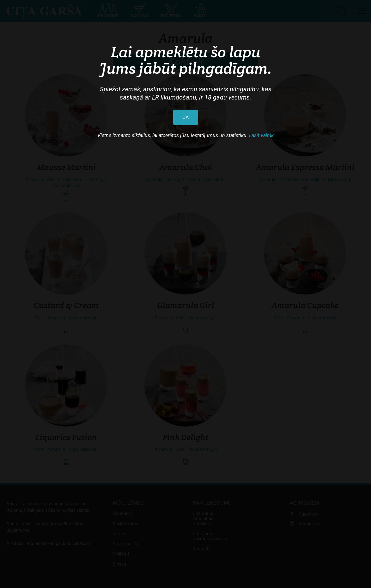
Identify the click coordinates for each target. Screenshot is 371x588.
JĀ (186, 117)
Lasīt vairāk (261, 135)
